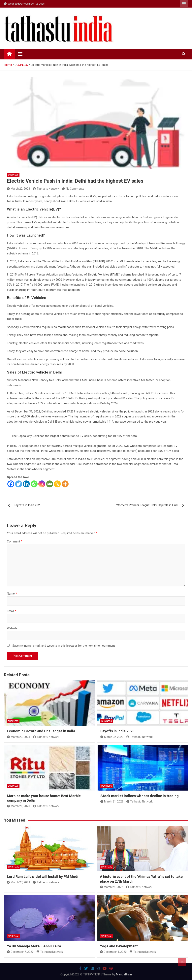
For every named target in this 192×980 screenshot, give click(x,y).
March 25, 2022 (112, 887)
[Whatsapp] (34, 484)
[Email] (50, 484)
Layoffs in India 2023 (28, 505)
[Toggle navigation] (20, 54)
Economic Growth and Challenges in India (41, 731)
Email (12, 611)
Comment (15, 541)
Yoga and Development (119, 946)
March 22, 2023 (18, 189)
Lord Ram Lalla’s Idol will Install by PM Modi (43, 877)
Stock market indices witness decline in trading (140, 796)
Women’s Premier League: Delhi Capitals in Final (147, 505)
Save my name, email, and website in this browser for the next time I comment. (64, 646)
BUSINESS (13, 175)
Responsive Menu (184, 4)
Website (12, 628)
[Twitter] (19, 484)
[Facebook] (11, 484)
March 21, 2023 (18, 806)
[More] (65, 484)
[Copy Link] (57, 484)
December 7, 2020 (20, 952)
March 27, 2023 (18, 882)
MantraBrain (124, 974)
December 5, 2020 (113, 952)
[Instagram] (42, 484)
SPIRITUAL (14, 867)
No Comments (75, 189)
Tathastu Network (46, 189)
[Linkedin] (26, 484)
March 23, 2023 (18, 737)
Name (12, 594)
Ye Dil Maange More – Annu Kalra (34, 946)
